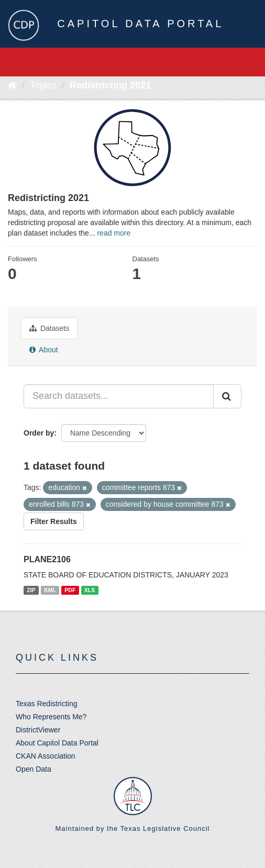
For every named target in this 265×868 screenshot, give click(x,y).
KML (50, 590)
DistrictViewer (38, 730)
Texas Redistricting (47, 704)
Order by (39, 433)
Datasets (49, 328)
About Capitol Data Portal (57, 743)
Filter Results (54, 521)
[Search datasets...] (119, 396)
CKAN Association (46, 756)
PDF (70, 590)
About (44, 350)
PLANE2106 (47, 559)
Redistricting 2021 (110, 85)
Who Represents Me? (51, 717)
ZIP (31, 590)
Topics (43, 85)
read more (114, 233)
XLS (90, 590)
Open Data (34, 769)
